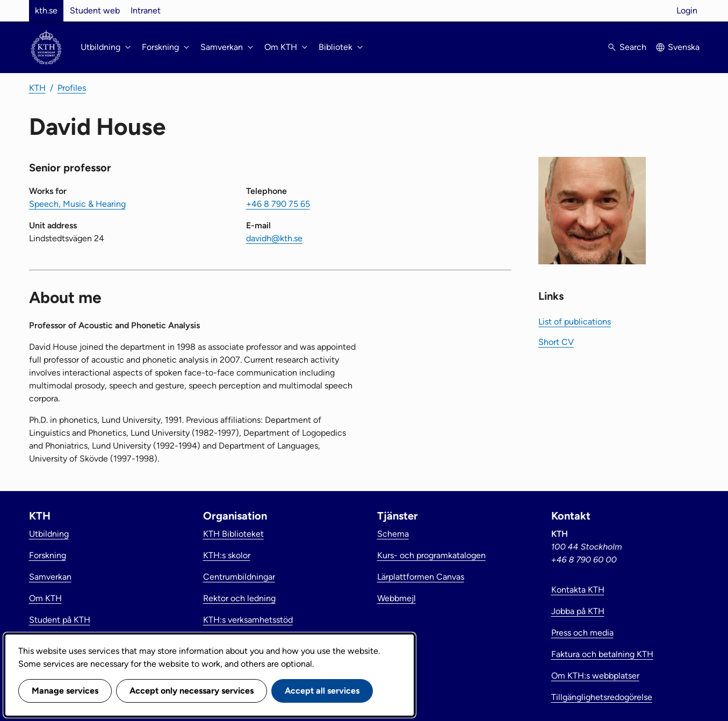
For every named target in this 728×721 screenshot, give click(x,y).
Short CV (556, 342)
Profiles (72, 88)
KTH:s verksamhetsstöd (248, 620)
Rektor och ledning (239, 598)
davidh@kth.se (274, 238)
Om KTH (45, 598)
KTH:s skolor (227, 555)
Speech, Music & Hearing (77, 204)
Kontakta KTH (578, 590)
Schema (393, 534)
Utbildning (49, 534)
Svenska (684, 47)
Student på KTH (60, 620)
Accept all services (322, 691)
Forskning (48, 555)
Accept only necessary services (192, 691)
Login (687, 10)
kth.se (46, 10)
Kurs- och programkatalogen (431, 555)
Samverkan (50, 577)
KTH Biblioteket (233, 534)
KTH (37, 88)
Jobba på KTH (578, 611)
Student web (95, 10)
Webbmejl (397, 598)
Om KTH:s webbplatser (595, 676)
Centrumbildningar (239, 577)
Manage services (65, 691)
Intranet (146, 10)
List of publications (575, 322)
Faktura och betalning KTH (602, 654)
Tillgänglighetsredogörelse (602, 697)
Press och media (582, 633)
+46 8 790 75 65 (278, 204)
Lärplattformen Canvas (421, 577)
